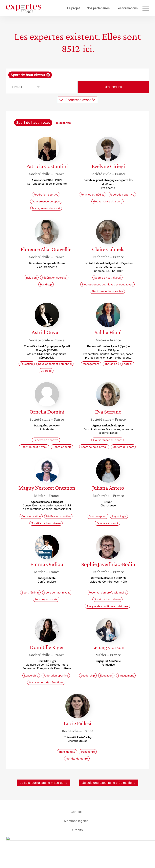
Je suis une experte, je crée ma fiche (109, 783)
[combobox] (77, 75)
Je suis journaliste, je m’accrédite (43, 783)
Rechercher (113, 87)
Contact (76, 812)
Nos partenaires (98, 8)
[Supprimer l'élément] (48, 75)
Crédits (77, 830)
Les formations (127, 8)
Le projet (73, 8)
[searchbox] (85, 75)
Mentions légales (76, 821)
